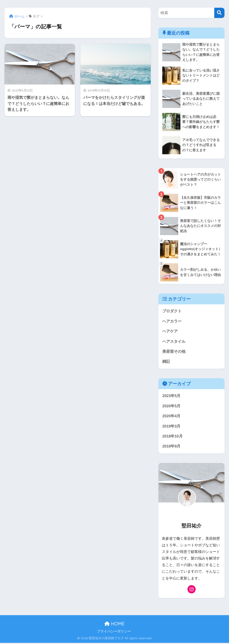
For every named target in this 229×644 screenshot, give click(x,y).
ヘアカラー (172, 322)
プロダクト (172, 311)
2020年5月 (171, 407)
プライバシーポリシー (114, 632)
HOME (114, 625)
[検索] (219, 13)
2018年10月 (172, 437)
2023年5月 (171, 397)
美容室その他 (174, 352)
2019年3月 (171, 427)
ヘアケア (170, 332)
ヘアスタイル (174, 342)
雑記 (166, 362)
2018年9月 (171, 447)
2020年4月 (171, 417)
